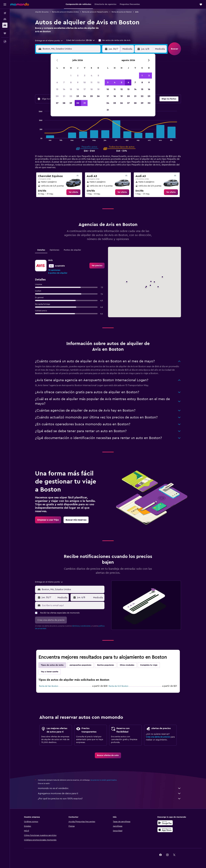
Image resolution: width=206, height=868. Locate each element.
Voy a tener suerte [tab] (50, 672)
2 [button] (78, 76)
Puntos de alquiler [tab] (72, 250)
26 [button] (98, 96)
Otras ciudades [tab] (127, 665)
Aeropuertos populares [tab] (80, 665)
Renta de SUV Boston (118, 686)
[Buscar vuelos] (5, 13)
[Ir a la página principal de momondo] (20, 4)
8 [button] (71, 82)
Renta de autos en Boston (122, 12)
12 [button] (98, 82)
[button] (5, 4)
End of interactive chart (38, 139)
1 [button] (71, 76)
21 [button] (64, 96)
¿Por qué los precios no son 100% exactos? (109, 799)
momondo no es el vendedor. (109, 788)
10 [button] (85, 82)
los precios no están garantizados (104, 780)
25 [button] (91, 96)
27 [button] (57, 103)
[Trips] (5, 33)
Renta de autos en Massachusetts (95, 12)
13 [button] (57, 89)
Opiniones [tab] (54, 250)
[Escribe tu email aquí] (73, 605)
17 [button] (85, 89)
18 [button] (91, 89)
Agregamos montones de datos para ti (109, 793)
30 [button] (78, 103)
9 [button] (78, 82)
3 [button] (85, 76)
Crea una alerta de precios (158, 737)
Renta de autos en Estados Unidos (65, 12)
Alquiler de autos (42, 12)
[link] (73, 192)
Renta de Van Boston (49, 686)
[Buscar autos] (5, 25)
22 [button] (71, 96)
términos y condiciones (81, 626)
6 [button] (57, 82)
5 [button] (98, 76)
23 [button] (78, 96)
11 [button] (91, 82)
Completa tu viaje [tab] (149, 665)
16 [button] (78, 89)
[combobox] (49, 41)
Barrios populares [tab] (106, 665)
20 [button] (57, 96)
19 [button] (98, 89)
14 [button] (64, 89)
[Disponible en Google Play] (165, 823)
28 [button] (64, 103)
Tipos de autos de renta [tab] (52, 665)
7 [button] (64, 82)
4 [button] (91, 76)
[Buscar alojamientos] (5, 19)
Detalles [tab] (41, 250)
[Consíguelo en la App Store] (165, 830)
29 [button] (71, 103)
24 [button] (85, 96)
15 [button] (71, 89)
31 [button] (85, 103)
